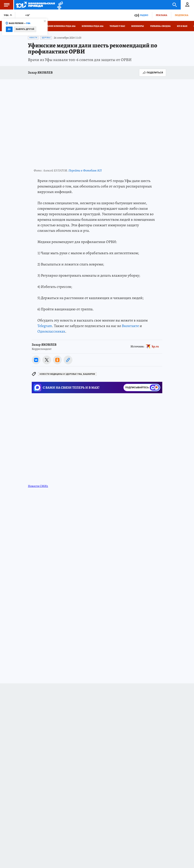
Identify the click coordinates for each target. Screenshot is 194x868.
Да (9, 29)
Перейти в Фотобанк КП (85, 170)
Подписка (182, 15)
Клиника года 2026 (93, 26)
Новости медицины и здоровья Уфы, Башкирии (67, 374)
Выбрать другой (25, 29)
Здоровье (46, 38)
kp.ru (155, 346)
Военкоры (138, 26)
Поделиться (153, 73)
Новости (33, 38)
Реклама (162, 15)
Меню (5, 5)
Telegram (45, 326)
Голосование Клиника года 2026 (56, 26)
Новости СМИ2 (38, 486)
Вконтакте (130, 326)
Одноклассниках (51, 331)
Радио (144, 15)
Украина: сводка (160, 26)
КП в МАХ (182, 26)
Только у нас (117, 26)
